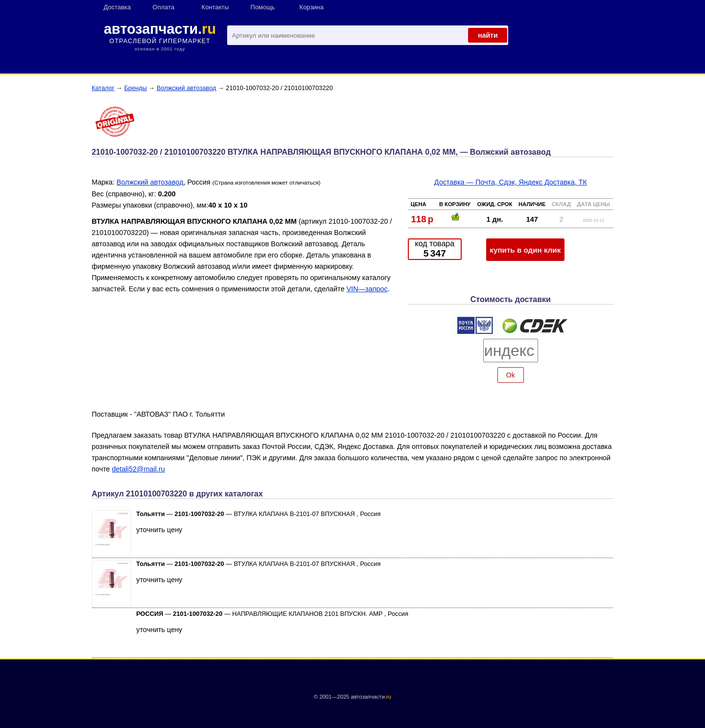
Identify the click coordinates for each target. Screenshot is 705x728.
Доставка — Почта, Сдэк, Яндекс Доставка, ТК (511, 182)
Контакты (215, 7)
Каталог (103, 88)
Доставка (117, 7)
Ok (511, 375)
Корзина (312, 7)
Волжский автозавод (187, 88)
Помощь (263, 7)
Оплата (164, 7)
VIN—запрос (367, 289)
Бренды (136, 88)
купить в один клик (525, 250)
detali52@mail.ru (139, 469)
